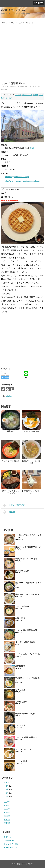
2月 (7, 793)
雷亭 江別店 (20, 690)
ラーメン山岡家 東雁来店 (26, 737)
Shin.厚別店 (20, 726)
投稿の (9, 840)
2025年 (7, 782)
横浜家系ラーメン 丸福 (25, 714)
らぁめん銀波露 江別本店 (26, 630)
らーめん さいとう (23, 749)
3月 (7, 789)
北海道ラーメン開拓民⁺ (14, 10)
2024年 (7, 802)
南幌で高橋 (20, 618)
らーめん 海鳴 (21, 702)
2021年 (7, 813)
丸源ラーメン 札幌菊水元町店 (28, 547)
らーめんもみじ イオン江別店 (28, 654)
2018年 (7, 823)
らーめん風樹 (21, 761)
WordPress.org (10, 847)
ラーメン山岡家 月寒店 (25, 642)
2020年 (7, 816)
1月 (7, 796)
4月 (7, 786)
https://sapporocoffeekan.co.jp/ (17, 177)
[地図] (32, 148)
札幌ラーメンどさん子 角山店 (28, 594)
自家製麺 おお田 (22, 571)
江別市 (36, 95)
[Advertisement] (22, 56)
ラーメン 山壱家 (22, 606)
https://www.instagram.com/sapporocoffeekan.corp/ (23, 181)
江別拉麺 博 (20, 666)
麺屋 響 (9, 512)
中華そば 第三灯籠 (14, 505)
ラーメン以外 (27, 95)
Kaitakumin (10, 396)
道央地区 (9, 98)
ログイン (8, 837)
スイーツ (18, 95)
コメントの (11, 844)
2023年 (7, 805)
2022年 (7, 809)
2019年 (7, 820)
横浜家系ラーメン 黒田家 (26, 559)
